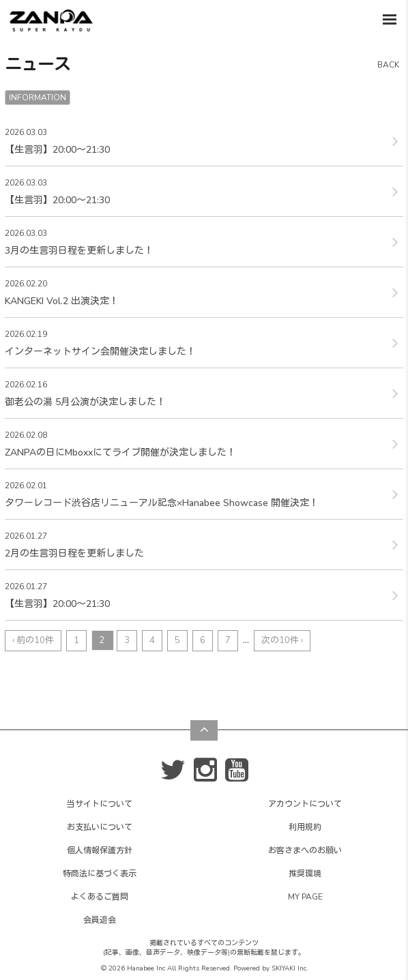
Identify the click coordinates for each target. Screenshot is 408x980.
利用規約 (305, 827)
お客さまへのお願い (305, 850)
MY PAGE (305, 897)
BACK (388, 65)
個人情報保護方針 (100, 850)
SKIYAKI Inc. (290, 968)
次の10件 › (282, 640)
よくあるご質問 (100, 897)
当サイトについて (100, 804)
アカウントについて (305, 804)
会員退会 (100, 920)
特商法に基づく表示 (100, 874)
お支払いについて (100, 827)
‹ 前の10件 (33, 640)
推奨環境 (305, 874)
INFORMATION (38, 98)
